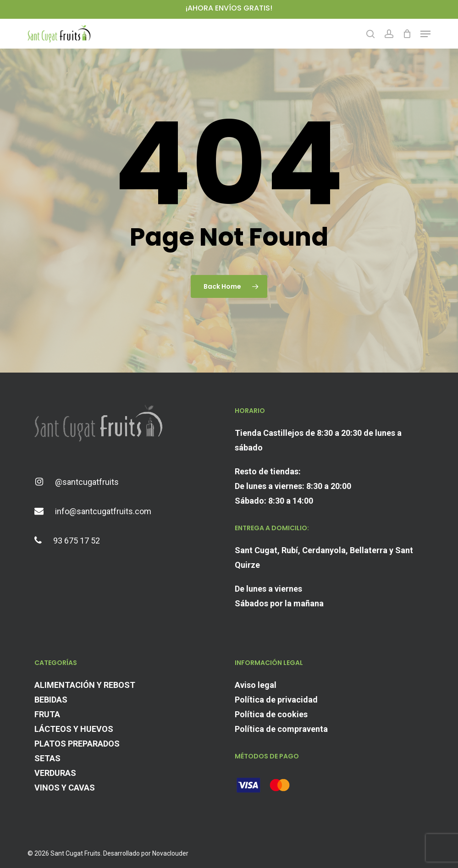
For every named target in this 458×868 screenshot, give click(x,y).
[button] (425, 34)
